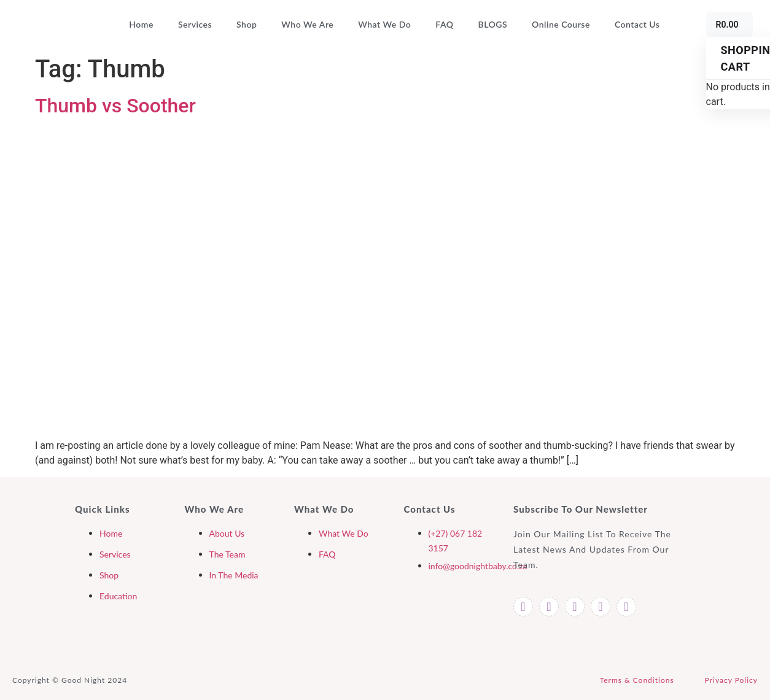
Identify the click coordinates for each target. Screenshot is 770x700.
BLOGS (493, 24)
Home (141, 24)
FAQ (444, 24)
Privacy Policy (731, 680)
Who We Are (307, 24)
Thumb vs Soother (115, 106)
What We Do (384, 24)
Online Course (561, 24)
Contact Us (637, 24)
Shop (247, 24)
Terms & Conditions (637, 680)
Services (195, 24)
